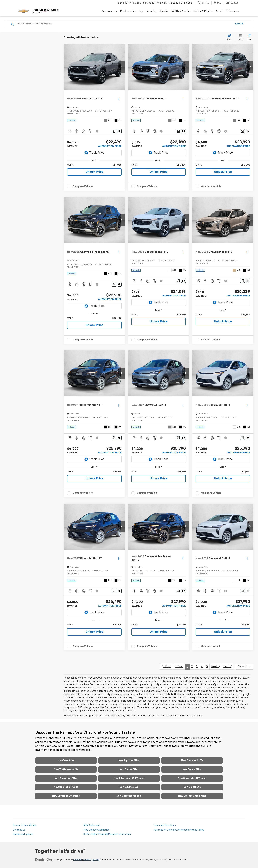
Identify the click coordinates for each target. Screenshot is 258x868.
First (166, 666)
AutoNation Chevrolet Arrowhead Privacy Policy (179, 830)
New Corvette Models (129, 796)
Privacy (96, 860)
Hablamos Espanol (23, 834)
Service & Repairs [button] (203, 11)
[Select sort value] (230, 37)
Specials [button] (164, 11)
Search (239, 24)
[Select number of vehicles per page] (244, 667)
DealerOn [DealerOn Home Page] (77, 860)
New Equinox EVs (129, 787)
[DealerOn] (44, 860)
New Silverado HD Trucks (192, 778)
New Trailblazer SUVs (66, 769)
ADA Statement (92, 825)
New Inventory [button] (109, 11)
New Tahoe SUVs (192, 769)
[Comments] (114, 131)
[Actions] (119, 99)
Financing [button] (151, 11)
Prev (179, 666)
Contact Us (19, 830)
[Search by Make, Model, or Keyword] (124, 24)
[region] (94, 165)
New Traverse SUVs (192, 760)
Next (216, 666)
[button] (122, 67)
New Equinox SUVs (129, 760)
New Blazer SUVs (129, 769)
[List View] (249, 38)
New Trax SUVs (66, 760)
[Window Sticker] (119, 131)
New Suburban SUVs (66, 778)
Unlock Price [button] (94, 172)
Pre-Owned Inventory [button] (132, 11)
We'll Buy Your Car (181, 11)
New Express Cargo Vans (192, 796)
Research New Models (25, 825)
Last (228, 666)
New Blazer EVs (192, 787)
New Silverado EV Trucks (66, 796)
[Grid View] (240, 38)
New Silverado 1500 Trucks (129, 778)
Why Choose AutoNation (96, 830)
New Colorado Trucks (66, 787)
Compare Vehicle (83, 186)
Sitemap (87, 860)
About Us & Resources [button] (228, 11)
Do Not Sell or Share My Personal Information (107, 834)
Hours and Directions (165, 825)
